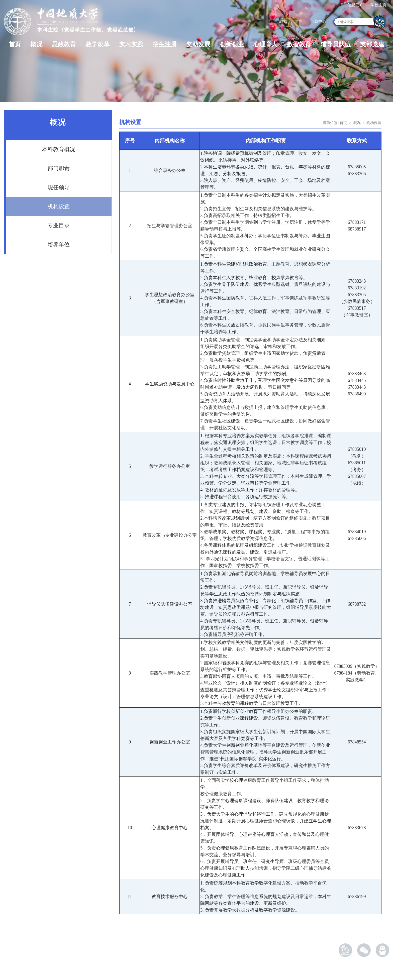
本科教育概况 (59, 149)
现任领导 (59, 187)
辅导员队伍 (336, 44)
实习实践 (131, 44)
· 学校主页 (377, 5)
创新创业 (232, 44)
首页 (15, 44)
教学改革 (97, 44)
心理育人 (265, 44)
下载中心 (318, 21)
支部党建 (372, 44)
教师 (283, 21)
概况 (36, 44)
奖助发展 (198, 44)
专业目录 (59, 225)
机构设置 (59, 206)
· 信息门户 (354, 5)
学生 (299, 21)
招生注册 (165, 44)
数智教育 (299, 44)
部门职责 (59, 168)
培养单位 (59, 244)
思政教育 (64, 44)
